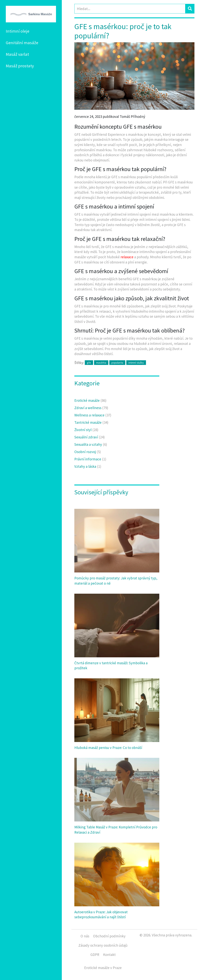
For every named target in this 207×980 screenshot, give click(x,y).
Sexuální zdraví (90, 437)
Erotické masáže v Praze (103, 968)
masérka (101, 363)
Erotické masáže (90, 400)
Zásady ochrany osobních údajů (103, 945)
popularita (117, 363)
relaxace (127, 257)
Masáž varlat (17, 54)
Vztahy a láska (88, 466)
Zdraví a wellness (91, 408)
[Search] (130, 9)
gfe (89, 363)
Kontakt (109, 955)
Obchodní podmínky (109, 936)
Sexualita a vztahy (91, 444)
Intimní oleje (18, 31)
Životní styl (86, 430)
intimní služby (136, 363)
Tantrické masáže (91, 422)
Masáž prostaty (20, 66)
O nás (85, 936)
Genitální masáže (22, 43)
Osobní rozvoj (88, 452)
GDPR (95, 955)
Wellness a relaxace (93, 415)
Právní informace (90, 459)
